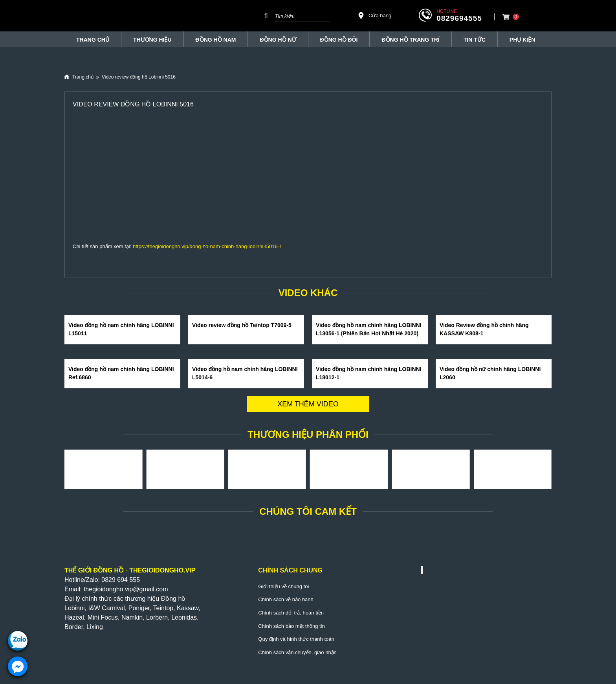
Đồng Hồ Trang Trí (410, 40)
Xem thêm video (308, 404)
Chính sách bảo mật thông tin (291, 626)
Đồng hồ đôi (339, 40)
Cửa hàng (374, 16)
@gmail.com (150, 589)
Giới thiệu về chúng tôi (283, 586)
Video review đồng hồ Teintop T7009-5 (242, 325)
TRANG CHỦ (93, 40)
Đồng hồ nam (216, 40)
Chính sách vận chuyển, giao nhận (297, 652)
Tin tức (475, 40)
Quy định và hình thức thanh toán (296, 639)
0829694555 (459, 18)
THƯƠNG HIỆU (152, 40)
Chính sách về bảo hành (286, 599)
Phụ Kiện (522, 40)
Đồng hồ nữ (278, 40)
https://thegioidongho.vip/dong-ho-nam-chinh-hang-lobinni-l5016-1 (207, 246)
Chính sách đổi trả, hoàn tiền (291, 613)
